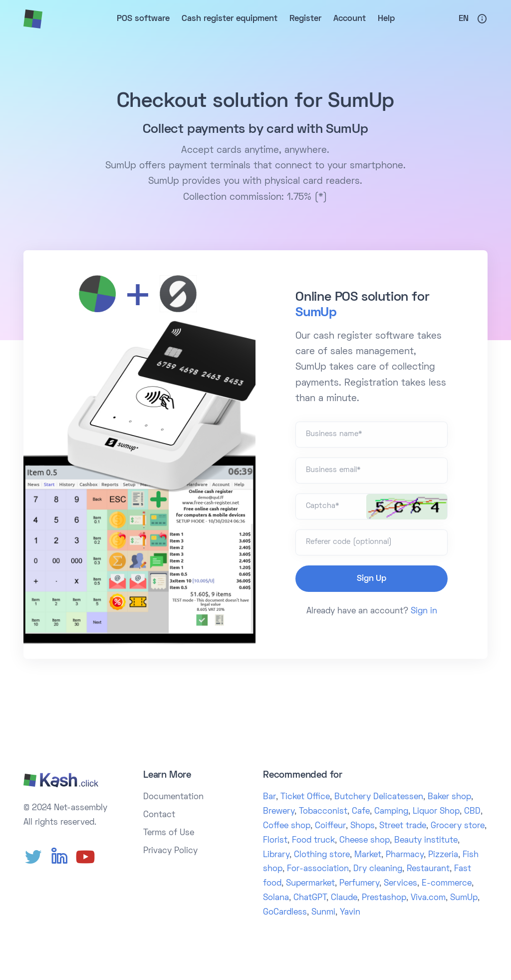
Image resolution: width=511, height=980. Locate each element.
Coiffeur (330, 826)
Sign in (424, 611)
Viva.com (428, 898)
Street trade (403, 826)
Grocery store (458, 826)
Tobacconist (323, 812)
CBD (472, 812)
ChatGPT (310, 898)
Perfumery (359, 884)
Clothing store (322, 855)
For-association (318, 869)
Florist (275, 841)
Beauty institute (426, 841)
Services (400, 884)
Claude (344, 898)
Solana (276, 898)
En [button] (464, 19)
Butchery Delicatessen (379, 797)
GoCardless (285, 913)
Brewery (279, 812)
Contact (159, 815)
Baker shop (449, 797)
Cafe (361, 812)
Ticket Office (305, 797)
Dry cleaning (378, 869)
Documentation (173, 797)
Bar (269, 797)
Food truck (313, 841)
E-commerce (447, 884)
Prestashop (384, 898)
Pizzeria (443, 855)
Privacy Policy (170, 851)
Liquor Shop (436, 812)
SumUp (316, 313)
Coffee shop (287, 826)
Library (276, 855)
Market (368, 855)
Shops (363, 826)
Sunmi (323, 913)
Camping (391, 812)
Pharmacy (405, 855)
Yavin (350, 913)
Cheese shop (365, 841)
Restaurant (428, 869)
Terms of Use (169, 833)
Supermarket (310, 884)
